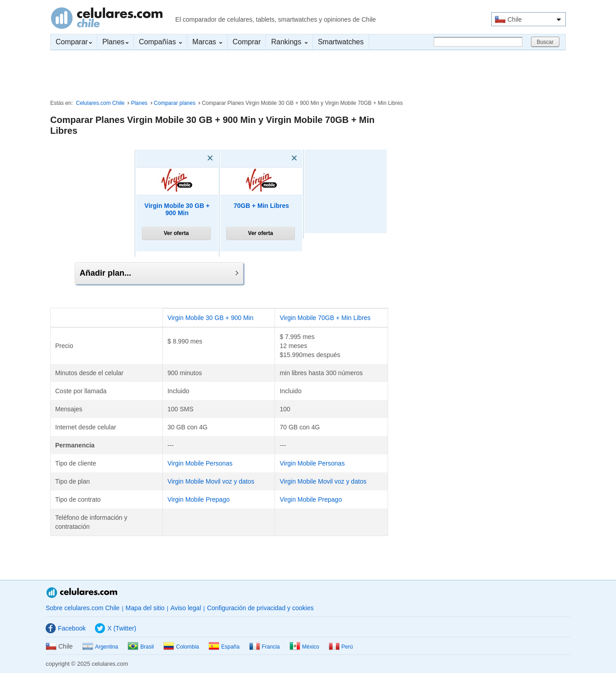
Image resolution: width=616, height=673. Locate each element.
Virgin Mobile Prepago (199, 499)
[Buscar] (478, 42)
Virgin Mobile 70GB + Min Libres (325, 318)
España (224, 647)
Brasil (141, 647)
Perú (341, 647)
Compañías (160, 42)
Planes (115, 42)
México (304, 647)
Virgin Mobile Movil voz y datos (211, 481)
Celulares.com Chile (107, 18)
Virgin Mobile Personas (200, 463)
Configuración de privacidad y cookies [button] (261, 608)
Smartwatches (341, 42)
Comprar (246, 42)
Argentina (100, 647)
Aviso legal (186, 608)
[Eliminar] (197, 158)
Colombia (181, 647)
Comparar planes (175, 103)
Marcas (207, 42)
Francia (265, 647)
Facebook (66, 628)
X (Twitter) (116, 628)
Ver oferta (176, 233)
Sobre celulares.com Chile (83, 608)
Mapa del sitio (145, 608)
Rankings (289, 42)
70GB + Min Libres (261, 206)
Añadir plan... (159, 273)
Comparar (74, 42)
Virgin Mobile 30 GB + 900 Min (177, 209)
